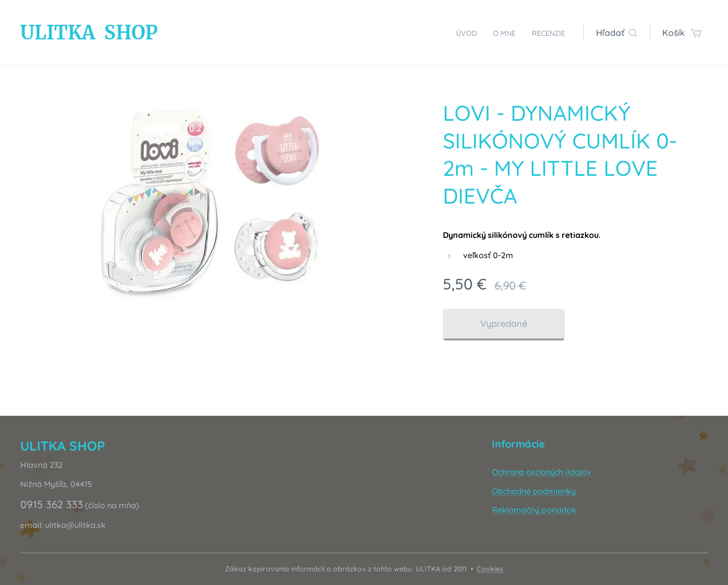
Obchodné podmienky (534, 491)
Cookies (490, 569)
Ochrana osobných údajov (542, 472)
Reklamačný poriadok (534, 510)
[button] (617, 33)
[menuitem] (454, 33)
